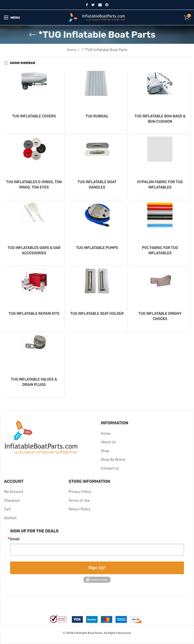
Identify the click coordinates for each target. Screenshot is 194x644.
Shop (105, 451)
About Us (108, 442)
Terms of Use (79, 501)
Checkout (12, 501)
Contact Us (110, 469)
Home (71, 50)
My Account (14, 492)
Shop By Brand (113, 460)
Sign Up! (97, 568)
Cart (8, 509)
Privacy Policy (80, 492)
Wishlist (10, 518)
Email (15, 539)
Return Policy (79, 509)
